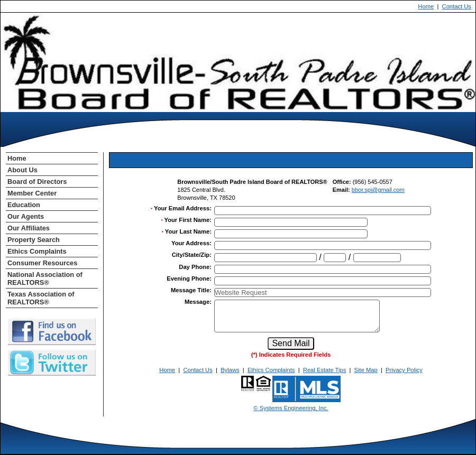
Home (426, 6)
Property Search (34, 240)
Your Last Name (188, 231)
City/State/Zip (192, 255)
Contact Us (457, 6)
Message (198, 302)
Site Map (366, 370)
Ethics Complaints (37, 251)
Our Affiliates (29, 228)
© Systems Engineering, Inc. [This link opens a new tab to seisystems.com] (291, 408)
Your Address (191, 243)
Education (24, 205)
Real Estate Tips (324, 370)
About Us (22, 170)
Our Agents (26, 216)
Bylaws (230, 370)
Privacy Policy (404, 370)
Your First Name (188, 220)
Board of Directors (37, 182)
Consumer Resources (42, 263)
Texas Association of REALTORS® (41, 298)
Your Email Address (183, 208)
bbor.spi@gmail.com (378, 190)
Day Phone (195, 267)
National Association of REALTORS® (45, 278)
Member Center (32, 193)
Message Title (191, 290)
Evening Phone (189, 278)
